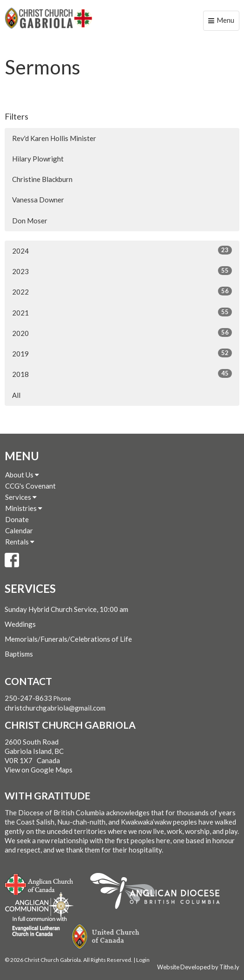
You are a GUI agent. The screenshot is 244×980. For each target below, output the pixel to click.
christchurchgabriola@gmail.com (55, 708)
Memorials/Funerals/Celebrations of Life (68, 639)
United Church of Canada (106, 937)
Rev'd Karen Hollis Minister (54, 138)
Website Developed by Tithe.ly (198, 967)
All (16, 395)
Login (143, 960)
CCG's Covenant (30, 486)
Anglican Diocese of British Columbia (160, 893)
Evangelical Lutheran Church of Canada (36, 927)
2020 (122, 333)
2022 (122, 291)
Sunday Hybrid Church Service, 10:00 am (66, 609)
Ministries (24, 508)
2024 (122, 250)
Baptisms (19, 654)
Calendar (19, 530)
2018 (122, 374)
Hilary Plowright (38, 159)
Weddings (20, 624)
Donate (17, 519)
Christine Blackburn (42, 179)
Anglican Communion (39, 905)
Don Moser (30, 221)
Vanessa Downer (38, 200)
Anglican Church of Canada (39, 883)
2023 (122, 271)
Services (21, 497)
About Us (22, 475)
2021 (122, 312)
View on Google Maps (39, 770)
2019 (122, 353)
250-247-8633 (28, 698)
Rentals (20, 542)
